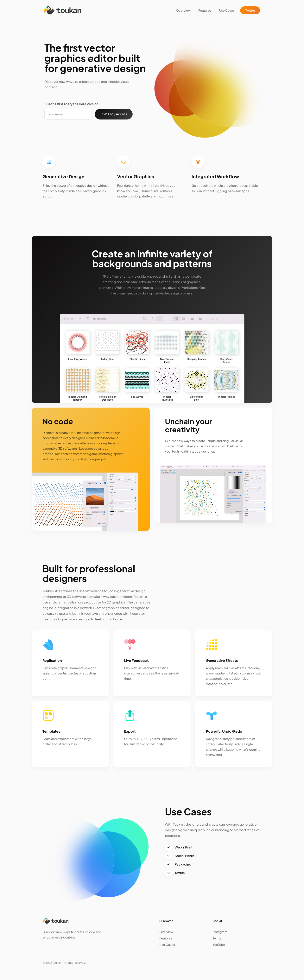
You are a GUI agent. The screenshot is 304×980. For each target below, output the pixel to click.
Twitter (250, 10)
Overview (183, 10)
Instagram (220, 932)
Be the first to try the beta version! (73, 104)
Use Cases (227, 10)
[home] (62, 10)
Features (205, 10)
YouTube (219, 945)
